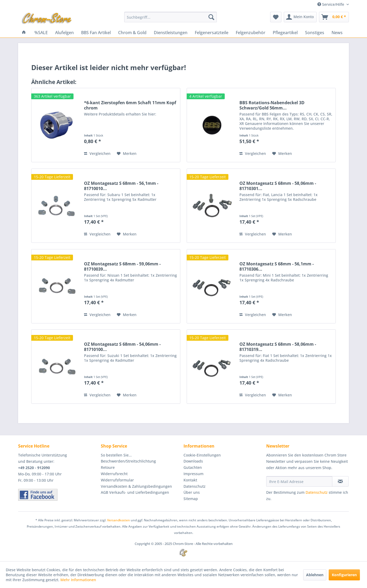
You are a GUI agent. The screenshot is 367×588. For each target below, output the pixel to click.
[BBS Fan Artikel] (96, 33)
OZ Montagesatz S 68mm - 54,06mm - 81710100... (122, 347)
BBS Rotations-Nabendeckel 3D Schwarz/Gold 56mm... (272, 105)
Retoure (108, 467)
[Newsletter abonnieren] (340, 481)
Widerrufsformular (117, 480)
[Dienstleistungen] (171, 33)
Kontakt (190, 480)
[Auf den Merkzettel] (127, 154)
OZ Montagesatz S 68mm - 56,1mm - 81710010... (121, 186)
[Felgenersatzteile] (212, 33)
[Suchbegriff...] (171, 17)
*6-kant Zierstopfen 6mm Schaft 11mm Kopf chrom (130, 105)
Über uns (192, 492)
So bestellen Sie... (116, 455)
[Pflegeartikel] (285, 33)
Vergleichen (97, 153)
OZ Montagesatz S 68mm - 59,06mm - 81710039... (122, 266)
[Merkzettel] (276, 17)
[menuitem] (171, 17)
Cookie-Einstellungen (202, 455)
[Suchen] (211, 17)
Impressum (193, 474)
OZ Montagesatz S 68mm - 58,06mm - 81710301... (278, 186)
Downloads (193, 461)
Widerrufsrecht (114, 474)
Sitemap (191, 499)
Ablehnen (315, 575)
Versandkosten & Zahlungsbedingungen (136, 486)
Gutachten (193, 467)
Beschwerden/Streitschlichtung (128, 461)
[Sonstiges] (315, 33)
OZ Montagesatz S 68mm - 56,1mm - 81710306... (277, 266)
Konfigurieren (344, 575)
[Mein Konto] (300, 17)
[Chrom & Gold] (132, 33)
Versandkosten (119, 520)
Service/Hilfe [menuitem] (331, 4)
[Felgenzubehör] (251, 33)
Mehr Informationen (78, 580)
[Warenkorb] (334, 17)
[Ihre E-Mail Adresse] (299, 481)
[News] (337, 33)
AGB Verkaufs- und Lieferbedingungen (135, 492)
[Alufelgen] (64, 33)
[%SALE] (41, 33)
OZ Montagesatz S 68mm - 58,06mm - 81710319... (278, 347)
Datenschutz (195, 486)
